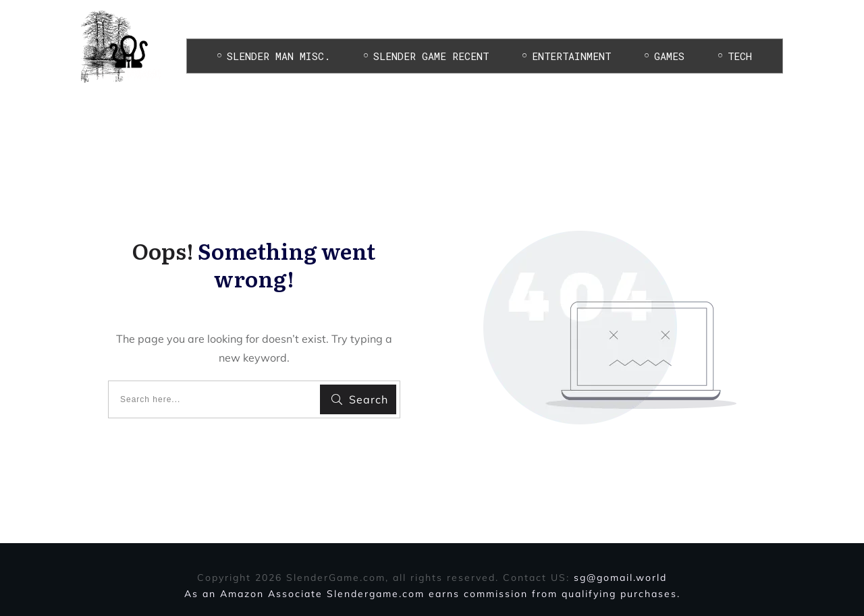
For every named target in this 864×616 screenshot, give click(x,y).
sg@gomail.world (620, 578)
